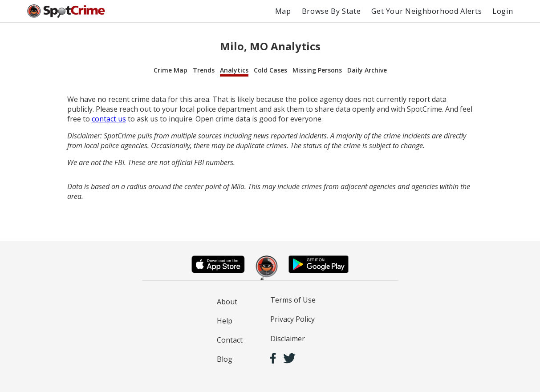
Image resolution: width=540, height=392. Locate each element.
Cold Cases (270, 70)
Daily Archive (367, 70)
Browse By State (331, 11)
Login (503, 11)
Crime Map (171, 70)
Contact (230, 340)
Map (283, 11)
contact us (109, 119)
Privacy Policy (292, 319)
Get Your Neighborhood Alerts (426, 11)
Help (225, 321)
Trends (204, 70)
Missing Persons (317, 70)
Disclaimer (288, 339)
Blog (225, 359)
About (227, 302)
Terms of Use (293, 300)
